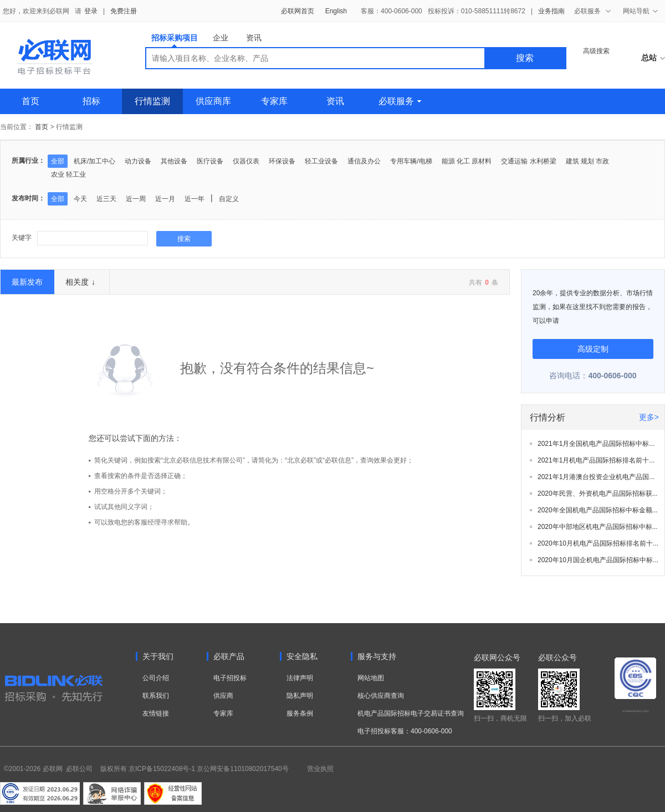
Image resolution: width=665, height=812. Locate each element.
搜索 (525, 58)
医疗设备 (210, 161)
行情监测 (152, 101)
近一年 (195, 199)
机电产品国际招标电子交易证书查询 (411, 713)
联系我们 (156, 696)
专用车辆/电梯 (411, 161)
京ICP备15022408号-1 (162, 769)
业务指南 (551, 11)
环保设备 (282, 161)
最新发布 (27, 282)
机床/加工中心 (94, 161)
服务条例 (300, 713)
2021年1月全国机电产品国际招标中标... (596, 444)
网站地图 (371, 678)
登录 (91, 11)
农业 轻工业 (68, 174)
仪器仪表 (246, 161)
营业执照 (320, 769)
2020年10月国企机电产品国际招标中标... (598, 560)
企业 (221, 38)
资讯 (254, 38)
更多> (649, 417)
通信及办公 (364, 161)
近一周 (136, 199)
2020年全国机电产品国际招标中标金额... (598, 510)
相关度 (80, 282)
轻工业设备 (321, 161)
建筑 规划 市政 (588, 161)
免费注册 (124, 11)
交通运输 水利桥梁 (528, 161)
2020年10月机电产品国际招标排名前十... (598, 543)
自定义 (229, 199)
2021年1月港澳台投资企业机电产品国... (596, 477)
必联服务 (400, 101)
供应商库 (213, 101)
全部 (58, 161)
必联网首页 (298, 11)
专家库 (274, 101)
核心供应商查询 (381, 696)
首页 (30, 101)
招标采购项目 (175, 40)
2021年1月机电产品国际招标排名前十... (596, 460)
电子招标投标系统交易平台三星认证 (636, 711)
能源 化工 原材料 (467, 161)
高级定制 (593, 349)
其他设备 (174, 161)
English (336, 11)
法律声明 (300, 678)
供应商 (223, 696)
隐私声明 (300, 696)
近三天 (106, 199)
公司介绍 (156, 678)
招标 (91, 101)
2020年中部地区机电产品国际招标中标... (598, 527)
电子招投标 (230, 678)
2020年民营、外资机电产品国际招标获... (598, 494)
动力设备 (138, 161)
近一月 (165, 199)
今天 (80, 199)
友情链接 (156, 713)
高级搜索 (596, 51)
